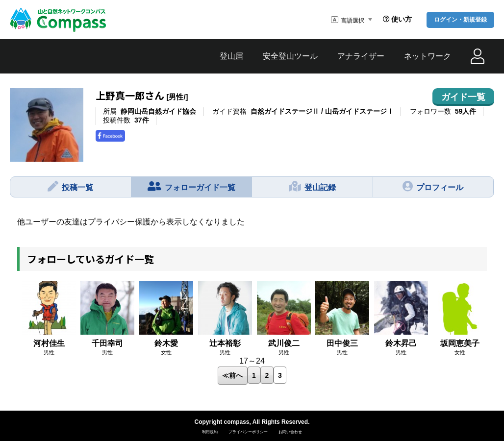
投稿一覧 (70, 186)
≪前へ (232, 375)
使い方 (397, 19)
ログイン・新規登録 (460, 20)
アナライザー (361, 56)
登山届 (231, 56)
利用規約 (210, 432)
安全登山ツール (290, 56)
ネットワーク (428, 56)
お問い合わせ (290, 432)
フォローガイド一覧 (191, 186)
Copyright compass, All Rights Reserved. (252, 422)
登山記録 (312, 186)
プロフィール (433, 186)
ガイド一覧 (463, 97)
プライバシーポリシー (248, 432)
